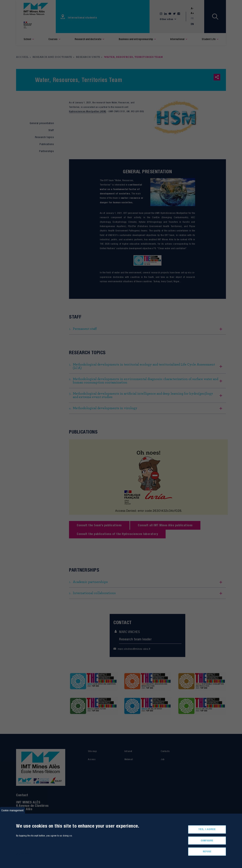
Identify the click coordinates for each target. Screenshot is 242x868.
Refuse (207, 851)
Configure (207, 841)
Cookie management (12, 810)
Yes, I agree (207, 829)
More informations (24, 854)
